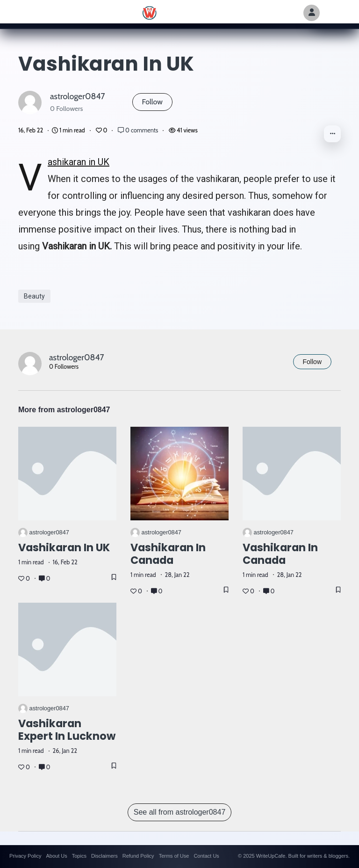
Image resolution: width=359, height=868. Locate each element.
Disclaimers (104, 856)
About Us (56, 856)
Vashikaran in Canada (168, 554)
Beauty (34, 296)
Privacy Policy (25, 856)
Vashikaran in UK (79, 162)
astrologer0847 (78, 96)
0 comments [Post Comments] (139, 130)
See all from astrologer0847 (180, 812)
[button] (332, 134)
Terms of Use (174, 856)
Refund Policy (138, 856)
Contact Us (206, 856)
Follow (152, 102)
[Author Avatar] (312, 13)
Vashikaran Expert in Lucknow (67, 730)
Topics (79, 856)
